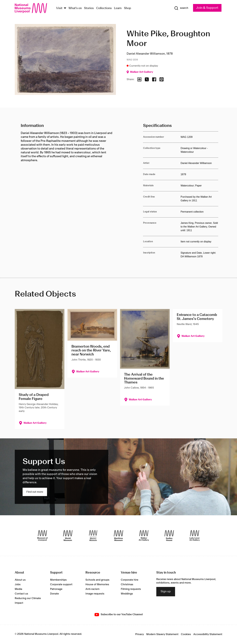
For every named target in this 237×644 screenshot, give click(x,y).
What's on (75, 8)
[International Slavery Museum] (93, 536)
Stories (89, 8)
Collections (104, 8)
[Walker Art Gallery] (144, 536)
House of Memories (97, 584)
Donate (54, 594)
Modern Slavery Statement (162, 634)
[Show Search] (181, 8)
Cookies (186, 634)
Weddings (127, 594)
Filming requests (131, 589)
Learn (118, 8)
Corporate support (61, 584)
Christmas (127, 584)
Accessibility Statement (208, 634)
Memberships (58, 580)
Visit (59, 8)
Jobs (18, 584)
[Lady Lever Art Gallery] (195, 536)
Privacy (140, 634)
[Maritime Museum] (118, 536)
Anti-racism (92, 589)
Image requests (95, 594)
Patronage (56, 589)
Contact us (21, 594)
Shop (128, 8)
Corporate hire (130, 580)
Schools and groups (97, 580)
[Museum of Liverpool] (42, 536)
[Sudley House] (169, 536)
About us (20, 580)
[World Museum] (68, 536)
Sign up (166, 592)
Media (18, 589)
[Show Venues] (65, 8)
